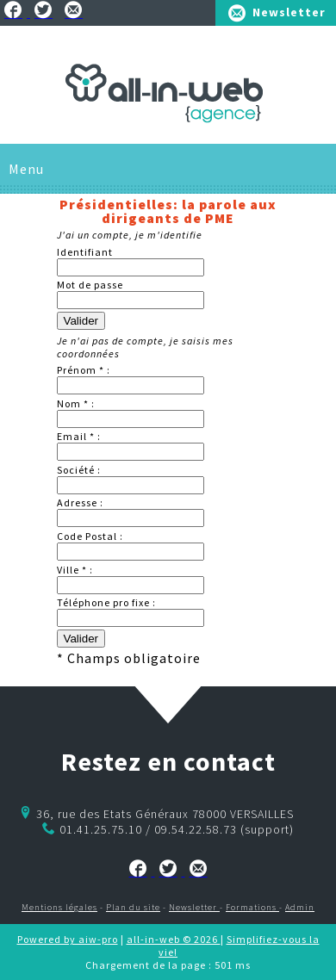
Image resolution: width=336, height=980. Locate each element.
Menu (26, 169)
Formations (252, 907)
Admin (300, 907)
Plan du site (133, 907)
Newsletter (289, 12)
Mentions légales (59, 907)
